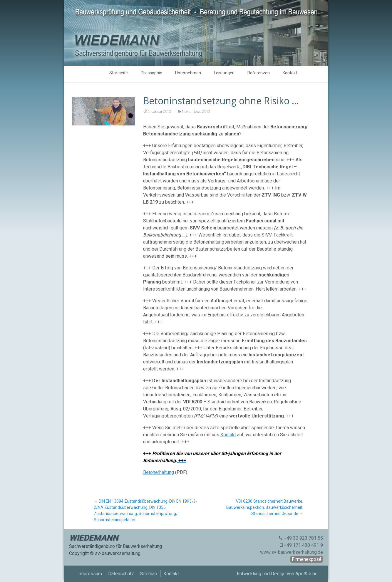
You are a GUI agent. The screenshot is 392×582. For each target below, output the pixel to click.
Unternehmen (188, 73)
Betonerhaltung (159, 472)
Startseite (119, 73)
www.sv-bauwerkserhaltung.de (292, 552)
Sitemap (149, 574)
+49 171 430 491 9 (303, 545)
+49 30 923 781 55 (303, 538)
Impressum (90, 574)
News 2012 (201, 112)
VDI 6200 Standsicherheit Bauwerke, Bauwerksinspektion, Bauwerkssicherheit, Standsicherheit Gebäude (265, 507)
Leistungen (224, 73)
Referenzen (259, 73)
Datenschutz (121, 574)
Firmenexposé (307, 559)
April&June (306, 574)
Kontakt (290, 73)
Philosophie (151, 73)
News (186, 112)
